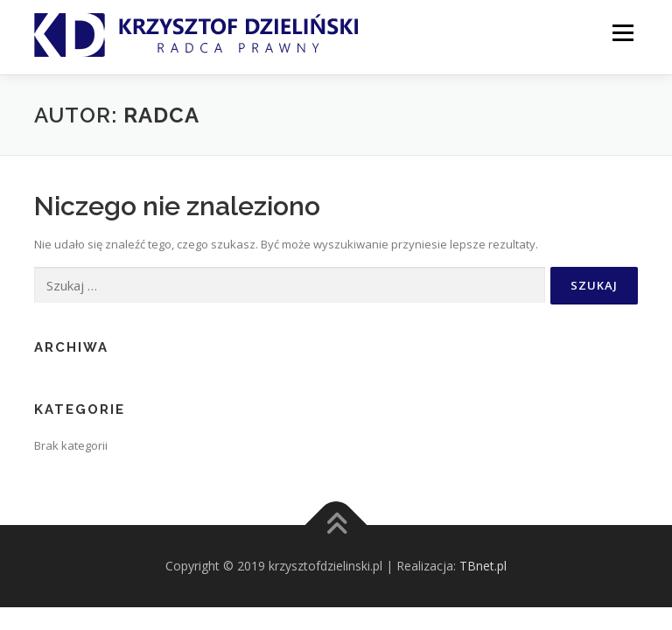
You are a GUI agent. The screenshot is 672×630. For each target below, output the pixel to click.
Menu (623, 32)
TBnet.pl (483, 566)
